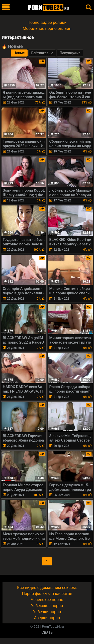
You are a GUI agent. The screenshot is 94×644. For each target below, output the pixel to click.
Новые (19, 53)
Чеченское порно (47, 600)
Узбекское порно (47, 606)
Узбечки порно (47, 612)
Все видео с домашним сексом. (47, 588)
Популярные (70, 53)
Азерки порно (47, 618)
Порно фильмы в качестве (47, 594)
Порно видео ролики (47, 22)
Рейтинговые (42, 53)
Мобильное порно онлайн (47, 29)
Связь (47, 632)
